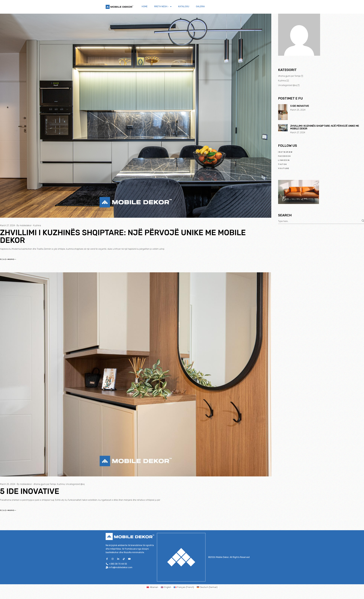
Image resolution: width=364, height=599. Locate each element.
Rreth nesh (163, 7)
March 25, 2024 (8, 484)
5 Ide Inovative (30, 491)
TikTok (283, 164)
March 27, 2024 (7, 225)
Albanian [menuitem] (154, 587)
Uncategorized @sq (75, 484)
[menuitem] (152, 587)
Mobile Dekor (222, 557)
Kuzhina (37, 225)
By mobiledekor (24, 225)
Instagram (285, 152)
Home (145, 7)
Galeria (200, 7)
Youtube (284, 168)
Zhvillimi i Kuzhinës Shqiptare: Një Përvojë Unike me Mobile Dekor (123, 236)
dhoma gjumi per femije (45, 484)
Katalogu (184, 7)
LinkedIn (284, 160)
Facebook (285, 156)
